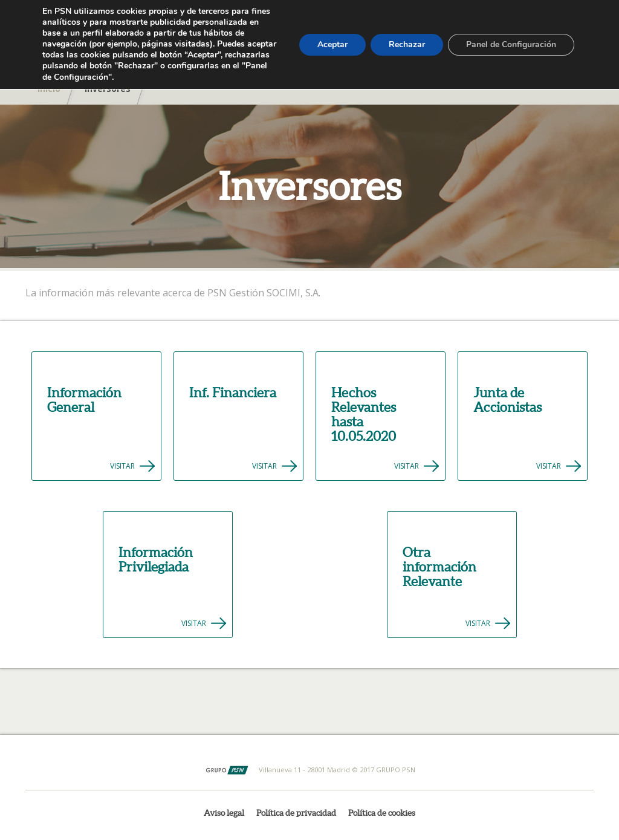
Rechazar (407, 44)
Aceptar (332, 44)
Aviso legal (224, 813)
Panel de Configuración (511, 44)
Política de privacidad (296, 813)
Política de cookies (382, 813)
